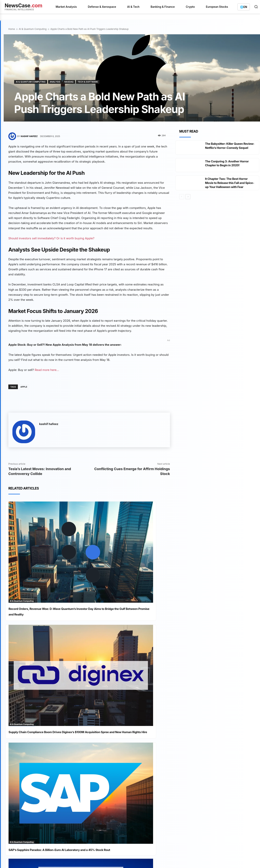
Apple (24, 387)
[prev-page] (182, 205)
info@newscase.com (213, 731)
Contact (91, 808)
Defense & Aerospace (102, 7)
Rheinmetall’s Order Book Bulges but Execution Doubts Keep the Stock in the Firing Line (102, 765)
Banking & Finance (163, 7)
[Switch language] (244, 7)
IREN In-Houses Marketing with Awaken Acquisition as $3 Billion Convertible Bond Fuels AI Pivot (99, 781)
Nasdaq (69, 82)
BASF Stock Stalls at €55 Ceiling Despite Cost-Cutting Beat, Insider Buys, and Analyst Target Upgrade (101, 748)
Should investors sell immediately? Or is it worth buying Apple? (51, 238)
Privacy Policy (25, 808)
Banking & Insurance (150, 725)
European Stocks (217, 7)
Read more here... (47, 370)
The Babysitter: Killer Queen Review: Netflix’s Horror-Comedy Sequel (229, 148)
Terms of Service (46, 808)
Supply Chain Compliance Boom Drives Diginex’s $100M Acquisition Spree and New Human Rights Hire (131, 567)
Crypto (190, 7)
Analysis (55, 82)
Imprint (63, 808)
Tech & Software (88, 82)
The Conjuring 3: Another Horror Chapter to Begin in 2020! (228, 167)
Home (12, 29)
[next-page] (188, 205)
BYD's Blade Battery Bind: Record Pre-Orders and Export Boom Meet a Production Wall (103, 716)
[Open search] (256, 7)
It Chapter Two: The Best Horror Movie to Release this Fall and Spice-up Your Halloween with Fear (228, 189)
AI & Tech (133, 7)
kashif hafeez (29, 136)
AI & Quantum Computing (33, 29)
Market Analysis (66, 7)
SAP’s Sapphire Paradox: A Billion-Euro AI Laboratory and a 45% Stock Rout (47, 646)
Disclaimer (76, 808)
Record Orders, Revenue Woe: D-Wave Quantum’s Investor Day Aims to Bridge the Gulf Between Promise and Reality (47, 567)
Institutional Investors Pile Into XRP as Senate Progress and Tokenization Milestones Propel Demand (129, 649)
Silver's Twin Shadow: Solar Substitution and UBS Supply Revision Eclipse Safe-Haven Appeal (103, 732)
